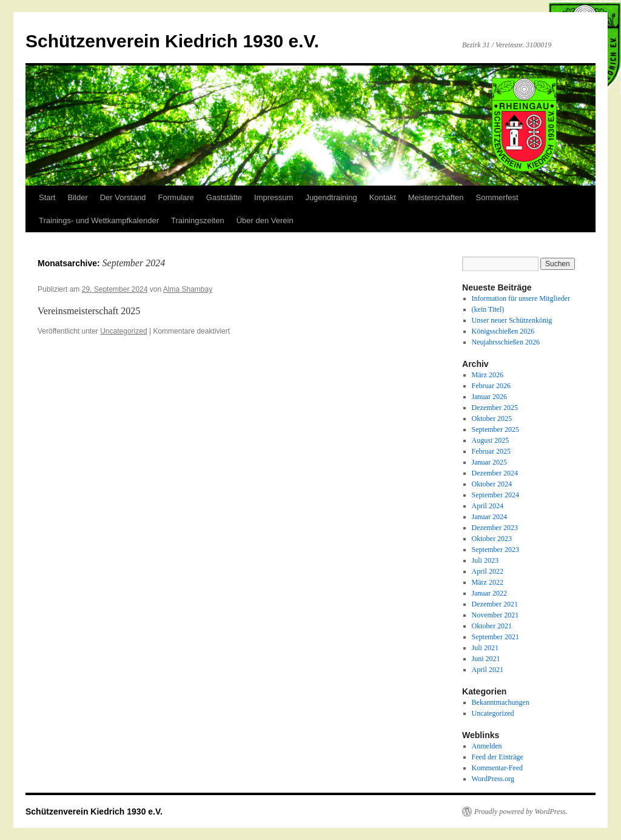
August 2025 (491, 440)
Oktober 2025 (492, 418)
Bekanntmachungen (501, 702)
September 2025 (495, 429)
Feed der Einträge (498, 757)
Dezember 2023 (495, 528)
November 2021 (495, 615)
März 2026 (488, 375)
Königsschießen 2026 (503, 331)
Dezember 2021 (495, 604)
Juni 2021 (486, 659)
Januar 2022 (489, 593)
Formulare (176, 197)
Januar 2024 (489, 517)
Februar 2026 (491, 386)
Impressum (274, 197)
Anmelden (487, 746)
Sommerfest (497, 197)
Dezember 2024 (495, 473)
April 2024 (488, 506)
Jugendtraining (331, 197)
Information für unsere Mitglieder (521, 298)
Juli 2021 (485, 648)
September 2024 (495, 495)
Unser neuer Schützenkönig (512, 320)
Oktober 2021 (492, 626)
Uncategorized (123, 331)
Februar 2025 (491, 451)
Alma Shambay (188, 289)
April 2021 (488, 670)
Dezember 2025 (495, 408)
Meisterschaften (436, 197)
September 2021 (495, 637)
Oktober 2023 (492, 539)
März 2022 (488, 582)
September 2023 (495, 549)
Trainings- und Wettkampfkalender (99, 220)
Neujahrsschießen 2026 (506, 342)
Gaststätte (224, 197)
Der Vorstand (123, 197)
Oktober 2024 (492, 484)
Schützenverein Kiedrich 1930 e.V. (172, 41)
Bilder (77, 197)
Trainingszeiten (198, 220)
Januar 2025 (489, 462)
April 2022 (488, 571)
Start (47, 197)
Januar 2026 (489, 397)
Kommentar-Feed (497, 768)
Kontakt (383, 197)
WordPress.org (493, 779)
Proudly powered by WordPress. (521, 811)
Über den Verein (265, 220)
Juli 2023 (485, 560)
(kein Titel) (488, 309)
